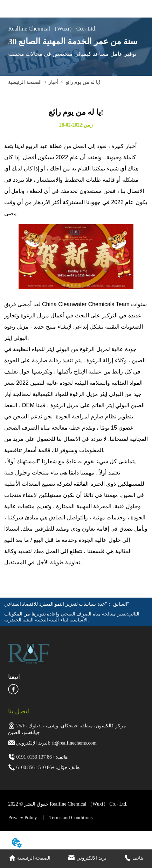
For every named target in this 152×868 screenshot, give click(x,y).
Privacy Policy (22, 818)
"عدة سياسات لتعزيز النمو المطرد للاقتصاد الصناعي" (67, 604)
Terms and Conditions (71, 818)
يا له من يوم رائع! (83, 82)
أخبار (54, 82)
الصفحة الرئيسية (25, 82)
